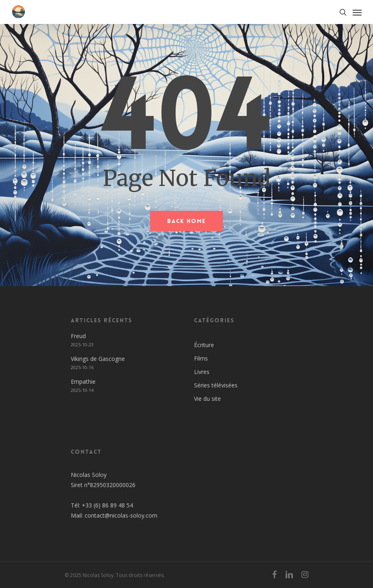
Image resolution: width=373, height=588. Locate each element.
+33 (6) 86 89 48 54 (107, 505)
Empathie (83, 381)
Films (201, 358)
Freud (78, 336)
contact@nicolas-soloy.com (121, 515)
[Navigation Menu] (357, 12)
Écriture (204, 345)
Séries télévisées (216, 385)
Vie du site (207, 399)
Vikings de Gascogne (98, 359)
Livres (202, 372)
